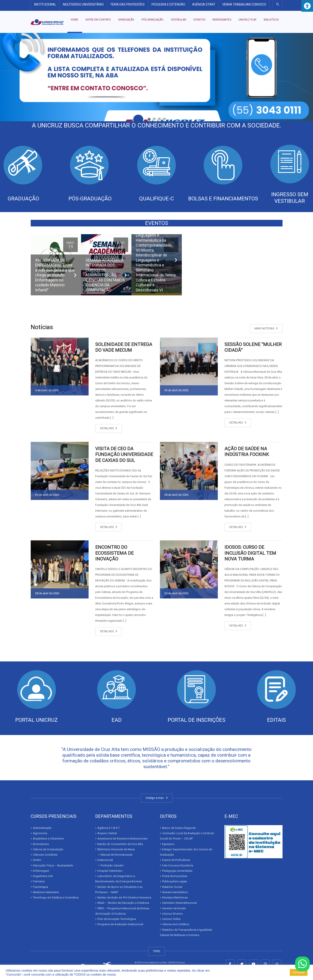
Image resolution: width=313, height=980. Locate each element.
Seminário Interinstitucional (179, 903)
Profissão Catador (112, 865)
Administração (42, 828)
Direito (37, 860)
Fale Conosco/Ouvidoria (178, 865)
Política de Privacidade (133, 974)
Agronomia (40, 833)
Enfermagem (41, 871)
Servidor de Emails (174, 908)
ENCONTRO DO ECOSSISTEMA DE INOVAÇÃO (114, 553)
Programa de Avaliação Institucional (120, 924)
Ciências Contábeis (45, 855)
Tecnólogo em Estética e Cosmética (56, 897)
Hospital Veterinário (110, 871)
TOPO (157, 951)
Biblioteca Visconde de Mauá (116, 849)
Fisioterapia (40, 887)
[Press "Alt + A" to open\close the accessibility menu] (307, 6)
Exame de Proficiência (176, 860)
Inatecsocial (105, 860)
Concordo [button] (299, 972)
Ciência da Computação (48, 849)
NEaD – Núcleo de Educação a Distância (123, 903)
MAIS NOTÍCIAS (266, 328)
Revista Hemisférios (175, 892)
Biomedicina (41, 844)
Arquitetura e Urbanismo (48, 839)
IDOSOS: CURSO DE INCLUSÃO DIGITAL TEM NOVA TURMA (250, 553)
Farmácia (39, 881)
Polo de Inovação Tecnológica (117, 919)
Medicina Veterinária (46, 892)
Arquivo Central (107, 833)
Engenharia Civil (43, 876)
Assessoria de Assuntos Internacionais (122, 839)
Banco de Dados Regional (179, 828)
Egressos (168, 844)
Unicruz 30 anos (172, 914)
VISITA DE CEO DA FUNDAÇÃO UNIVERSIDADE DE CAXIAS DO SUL (124, 455)
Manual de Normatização (117, 855)
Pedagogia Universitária (177, 871)
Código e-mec (157, 798)
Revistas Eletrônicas (175, 897)
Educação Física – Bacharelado (53, 865)
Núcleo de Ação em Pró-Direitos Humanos (124, 897)
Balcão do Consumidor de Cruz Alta (120, 844)
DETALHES (109, 428)
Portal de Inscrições (175, 876)
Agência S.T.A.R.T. (109, 828)
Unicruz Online (171, 919)
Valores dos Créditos (176, 924)
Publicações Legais (175, 881)
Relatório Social (172, 887)
